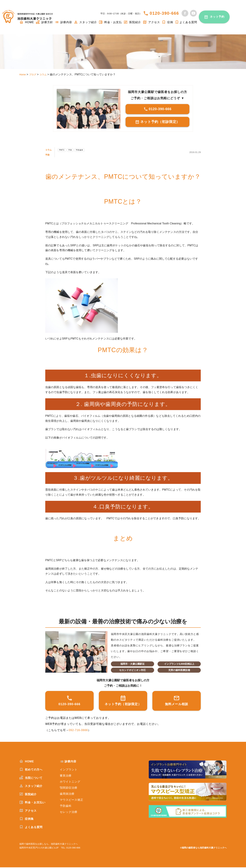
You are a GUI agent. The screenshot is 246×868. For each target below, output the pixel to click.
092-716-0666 (78, 731)
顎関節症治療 (69, 788)
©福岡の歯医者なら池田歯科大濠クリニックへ (203, 848)
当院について (31, 778)
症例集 (27, 819)
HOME (27, 762)
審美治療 (66, 776)
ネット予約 (217, 17)
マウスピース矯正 (72, 800)
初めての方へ (31, 770)
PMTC (65, 150)
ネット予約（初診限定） (157, 122)
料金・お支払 (110, 22)
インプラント (69, 770)
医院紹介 (132, 22)
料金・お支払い (32, 803)
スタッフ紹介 (85, 22)
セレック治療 (69, 813)
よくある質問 (186, 22)
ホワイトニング (70, 782)
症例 (167, 22)
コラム (50, 150)
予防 (48, 155)
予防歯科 (87, 150)
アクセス (151, 22)
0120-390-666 (164, 13)
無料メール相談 (177, 701)
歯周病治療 (67, 794)
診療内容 (63, 22)
